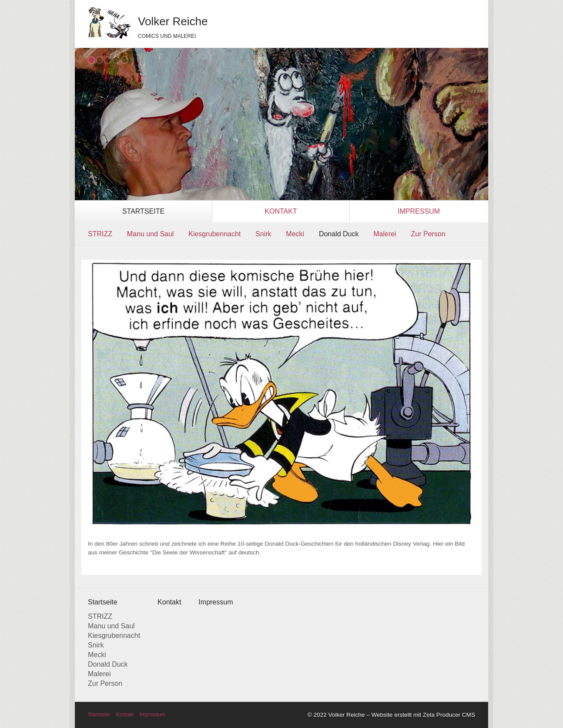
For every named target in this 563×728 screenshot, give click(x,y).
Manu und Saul (151, 234)
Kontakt (281, 211)
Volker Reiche (173, 21)
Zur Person (428, 234)
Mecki (295, 234)
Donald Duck (339, 234)
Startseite (143, 211)
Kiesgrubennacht (214, 234)
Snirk (263, 234)
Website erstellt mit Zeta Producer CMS (423, 715)
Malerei (385, 234)
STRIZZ (100, 234)
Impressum (419, 211)
